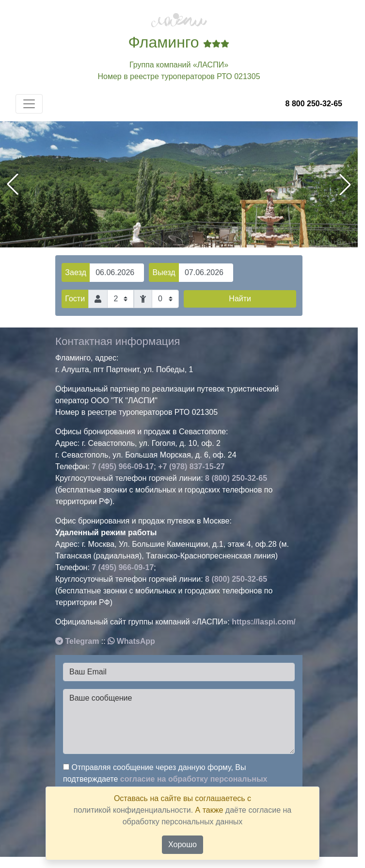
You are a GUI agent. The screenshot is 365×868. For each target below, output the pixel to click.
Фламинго (179, 42)
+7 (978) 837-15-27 (191, 467)
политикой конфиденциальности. (133, 810)
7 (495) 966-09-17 (123, 467)
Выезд (164, 272)
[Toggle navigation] (29, 104)
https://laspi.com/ (264, 622)
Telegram (77, 641)
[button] (345, 184)
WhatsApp (131, 641)
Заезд (75, 272)
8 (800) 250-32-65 (236, 478)
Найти (240, 299)
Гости (75, 299)
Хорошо (182, 844)
